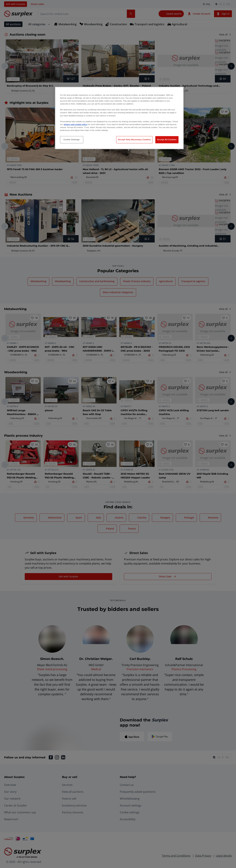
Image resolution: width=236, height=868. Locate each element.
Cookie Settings (72, 140)
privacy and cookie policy (76, 124)
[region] (119, 118)
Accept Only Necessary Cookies (134, 140)
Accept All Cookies (167, 140)
